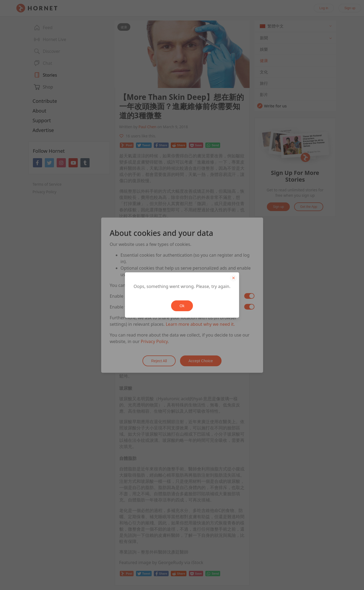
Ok (182, 306)
